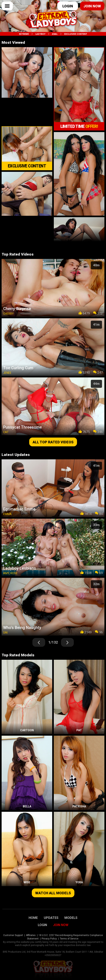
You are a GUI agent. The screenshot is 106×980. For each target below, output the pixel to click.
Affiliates (31, 935)
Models (71, 918)
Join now (92, 6)
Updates (51, 918)
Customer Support (13, 935)
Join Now (61, 925)
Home (33, 918)
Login (68, 6)
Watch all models (53, 893)
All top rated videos (53, 442)
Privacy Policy (49, 939)
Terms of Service (69, 939)
